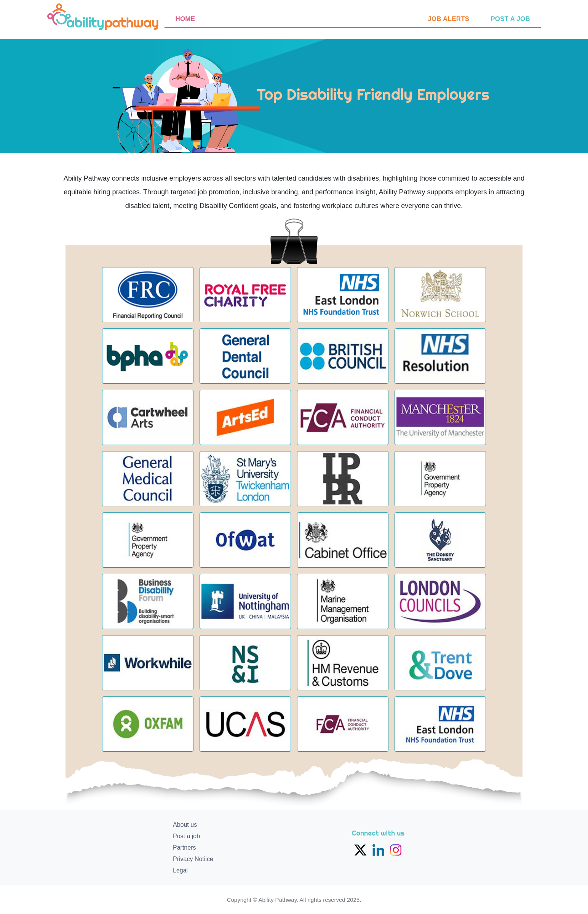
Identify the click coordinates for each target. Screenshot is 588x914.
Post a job (510, 19)
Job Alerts (448, 19)
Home (185, 19)
